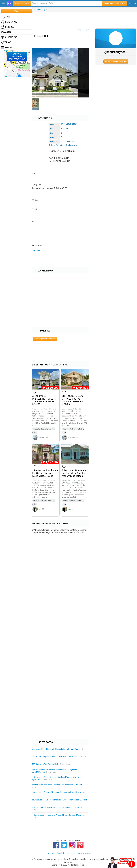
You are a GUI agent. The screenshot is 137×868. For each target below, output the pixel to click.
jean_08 (41, 509)
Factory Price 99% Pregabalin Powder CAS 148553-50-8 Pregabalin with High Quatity (44, 749)
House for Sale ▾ (22, 3)
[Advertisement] (68, 18)
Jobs (5, 17)
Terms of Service (84, 853)
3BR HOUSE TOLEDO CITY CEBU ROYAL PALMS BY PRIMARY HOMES (72, 400)
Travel (6, 42)
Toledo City (40, 10)
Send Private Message (116, 61)
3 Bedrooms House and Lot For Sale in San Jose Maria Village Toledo (74, 473)
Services (7, 27)
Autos (6, 32)
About (59, 853)
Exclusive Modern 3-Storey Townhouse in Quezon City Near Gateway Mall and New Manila (46, 792)
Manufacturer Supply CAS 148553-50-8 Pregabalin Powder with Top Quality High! (42, 757)
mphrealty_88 (43, 437)
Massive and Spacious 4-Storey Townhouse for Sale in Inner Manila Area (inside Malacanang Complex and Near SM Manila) (42, 771)
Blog (54, 853)
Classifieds (9, 37)
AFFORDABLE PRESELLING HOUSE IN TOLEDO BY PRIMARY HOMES (44, 400)
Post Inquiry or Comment (45, 339)
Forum (6, 48)
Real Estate (9, 22)
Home (48, 853)
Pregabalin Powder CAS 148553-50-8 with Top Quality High (33, 764)
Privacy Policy (69, 853)
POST (17, 11)
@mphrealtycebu (116, 52)
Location (109, 3)
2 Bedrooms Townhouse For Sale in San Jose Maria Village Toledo (45, 473)
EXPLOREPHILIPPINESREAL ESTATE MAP (17, 57)
